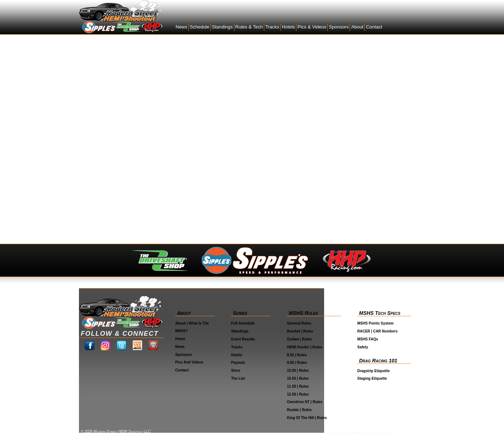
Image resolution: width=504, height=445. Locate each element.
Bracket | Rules (300, 331)
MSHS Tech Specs (380, 313)
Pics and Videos (189, 362)
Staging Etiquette (372, 378)
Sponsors (339, 27)
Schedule (200, 27)
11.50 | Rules (298, 386)
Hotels (288, 27)
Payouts (238, 363)
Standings (222, 27)
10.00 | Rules (298, 371)
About (357, 27)
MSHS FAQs (368, 339)
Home (180, 339)
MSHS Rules (303, 313)
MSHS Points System (375, 323)
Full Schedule (243, 323)
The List (238, 378)
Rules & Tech (249, 27)
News (182, 27)
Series (240, 313)
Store (236, 371)
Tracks (272, 27)
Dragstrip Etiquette (373, 371)
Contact (374, 27)
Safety (363, 347)
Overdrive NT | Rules (305, 402)
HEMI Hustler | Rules (305, 347)
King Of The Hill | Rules (307, 418)
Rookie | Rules (299, 410)
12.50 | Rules (298, 394)
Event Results (243, 339)
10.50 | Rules (298, 378)
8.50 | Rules (297, 355)
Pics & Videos (312, 27)
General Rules (299, 323)
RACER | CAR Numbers (377, 331)
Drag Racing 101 (378, 361)
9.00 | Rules (297, 363)
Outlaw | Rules (299, 339)
